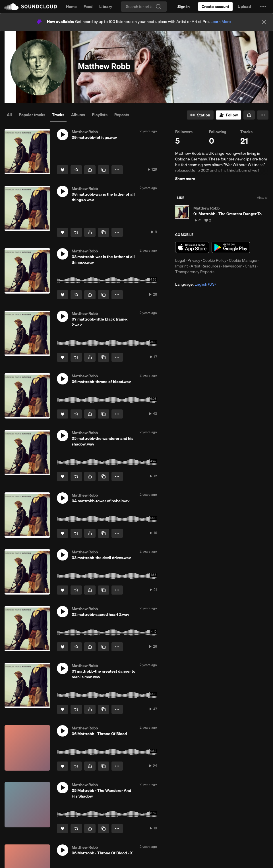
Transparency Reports (195, 272)
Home (71, 7)
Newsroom (233, 266)
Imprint (182, 266)
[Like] (63, 170)
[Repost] (76, 170)
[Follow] (228, 115)
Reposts (122, 115)
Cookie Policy (215, 260)
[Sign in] (184, 7)
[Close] (264, 22)
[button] (263, 7)
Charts (251, 266)
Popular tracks (32, 115)
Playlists (100, 115)
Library (106, 7)
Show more (185, 179)
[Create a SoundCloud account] (215, 7)
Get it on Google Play (231, 247)
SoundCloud (31, 7)
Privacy (194, 260)
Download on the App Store (192, 247)
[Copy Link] (104, 170)
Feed (88, 7)
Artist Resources (205, 266)
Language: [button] (195, 284)
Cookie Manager (243, 260)
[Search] (144, 7)
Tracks (58, 115)
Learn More (221, 22)
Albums (78, 115)
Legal (180, 260)
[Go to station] (200, 115)
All (9, 115)
